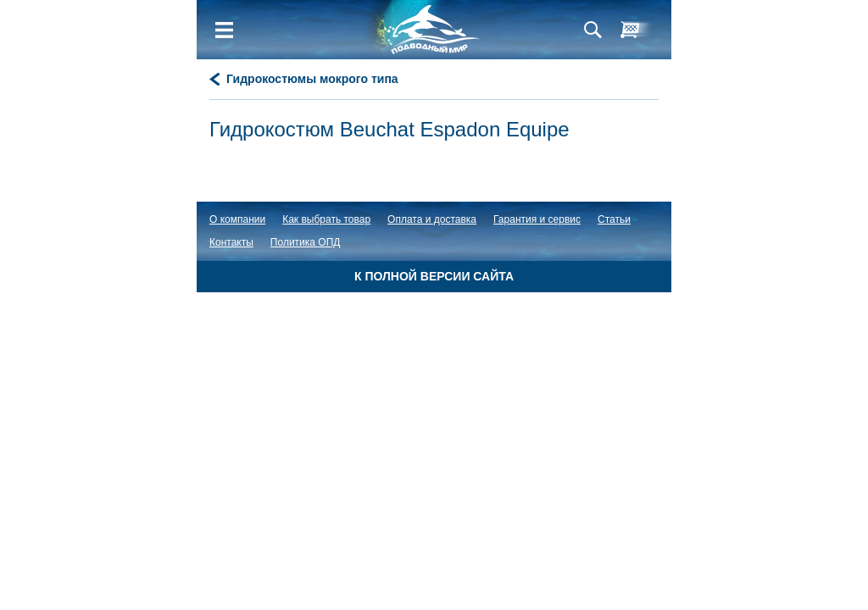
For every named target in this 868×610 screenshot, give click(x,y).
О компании (237, 219)
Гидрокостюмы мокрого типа (312, 79)
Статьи (614, 219)
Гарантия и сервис (537, 219)
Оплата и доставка (432, 219)
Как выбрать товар (326, 219)
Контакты (231, 242)
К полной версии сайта (434, 276)
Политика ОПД (306, 242)
